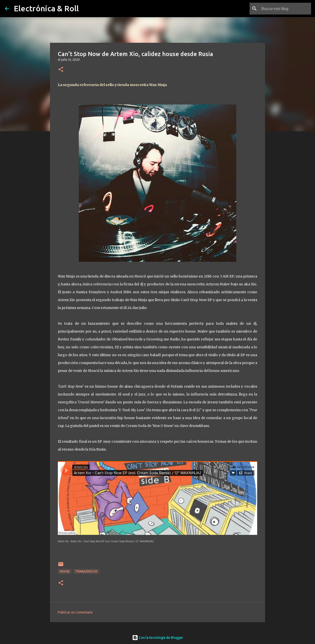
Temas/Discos (86, 571)
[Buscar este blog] (285, 9)
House (65, 571)
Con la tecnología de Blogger (158, 638)
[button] (61, 70)
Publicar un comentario (75, 612)
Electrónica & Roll (46, 8)
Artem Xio (63, 541)
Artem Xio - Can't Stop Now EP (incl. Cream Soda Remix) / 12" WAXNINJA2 (112, 541)
